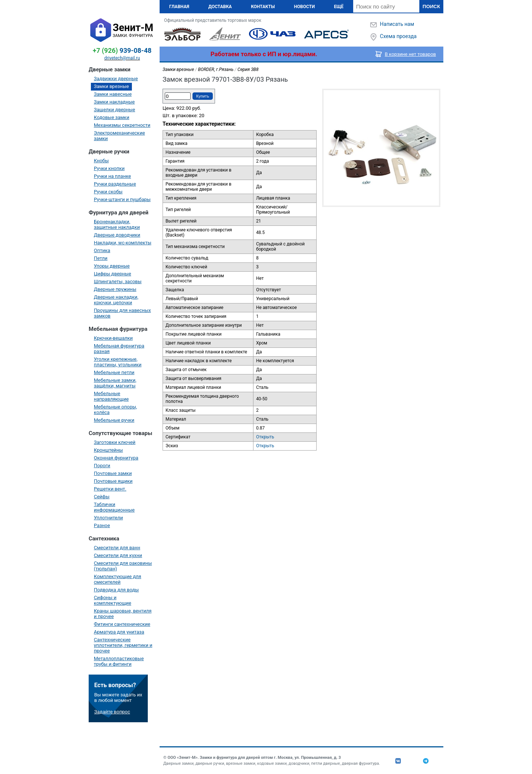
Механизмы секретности (122, 125)
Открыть (265, 437)
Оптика (102, 250)
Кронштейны (108, 450)
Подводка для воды (116, 590)
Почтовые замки (113, 473)
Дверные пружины (115, 289)
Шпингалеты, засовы (118, 281)
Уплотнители (108, 518)
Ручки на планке (112, 176)
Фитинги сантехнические (122, 624)
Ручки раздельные (115, 184)
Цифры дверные (112, 274)
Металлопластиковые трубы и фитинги (119, 661)
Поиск (431, 6)
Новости (304, 7)
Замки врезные (111, 86)
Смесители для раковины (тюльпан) (123, 566)
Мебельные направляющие (111, 396)
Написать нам (397, 24)
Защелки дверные (115, 110)
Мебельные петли (114, 372)
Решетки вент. (110, 489)
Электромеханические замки (119, 136)
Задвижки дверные (116, 79)
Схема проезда (398, 36)
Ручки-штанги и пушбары (122, 199)
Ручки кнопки (109, 168)
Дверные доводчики (117, 235)
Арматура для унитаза (119, 632)
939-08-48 (122, 50)
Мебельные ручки (114, 420)
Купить (203, 96)
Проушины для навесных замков (122, 313)
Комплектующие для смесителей (117, 579)
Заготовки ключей (115, 442)
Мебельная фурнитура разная (119, 349)
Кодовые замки (112, 117)
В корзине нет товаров (411, 54)
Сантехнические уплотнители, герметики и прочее (123, 645)
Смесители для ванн (117, 548)
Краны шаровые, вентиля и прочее (123, 614)
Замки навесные (113, 94)
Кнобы (101, 161)
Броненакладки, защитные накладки (117, 224)
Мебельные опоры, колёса (115, 410)
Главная (179, 7)
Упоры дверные (112, 266)
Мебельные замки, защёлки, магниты (115, 383)
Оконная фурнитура (116, 458)
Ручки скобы (108, 192)
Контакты (263, 7)
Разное (102, 525)
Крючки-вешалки (113, 338)
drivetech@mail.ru (122, 58)
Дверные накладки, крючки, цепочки (116, 300)
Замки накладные (114, 102)
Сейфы (102, 497)
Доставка (220, 7)
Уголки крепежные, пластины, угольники (118, 362)
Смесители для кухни (118, 555)
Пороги (102, 466)
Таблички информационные (114, 507)
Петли (101, 258)
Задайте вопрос (112, 712)
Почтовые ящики (113, 481)
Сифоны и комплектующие (112, 600)
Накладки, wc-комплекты (123, 243)
